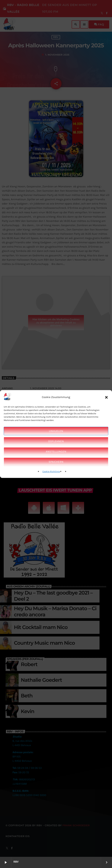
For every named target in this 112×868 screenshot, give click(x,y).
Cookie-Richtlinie (51, 472)
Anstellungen (56, 452)
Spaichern (56, 462)
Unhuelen (56, 431)
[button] (106, 397)
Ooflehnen (56, 441)
